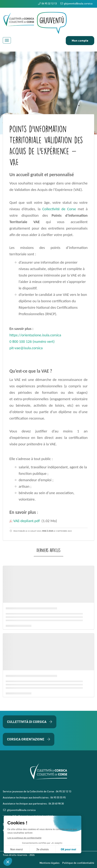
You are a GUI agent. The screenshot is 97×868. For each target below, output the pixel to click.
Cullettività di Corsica (30, 722)
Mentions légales (50, 863)
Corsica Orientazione (29, 739)
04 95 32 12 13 (47, 4)
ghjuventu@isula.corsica (76, 4)
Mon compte (80, 40)
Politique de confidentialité (78, 863)
